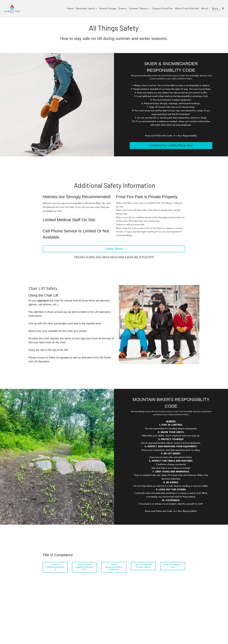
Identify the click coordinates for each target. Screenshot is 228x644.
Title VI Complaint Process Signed (143, 564)
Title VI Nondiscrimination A (55, 564)
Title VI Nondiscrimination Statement (114, 565)
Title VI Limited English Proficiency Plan (85, 565)
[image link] (12, 9)
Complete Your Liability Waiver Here (171, 146)
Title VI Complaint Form (173, 564)
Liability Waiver (114, 251)
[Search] (223, 9)
